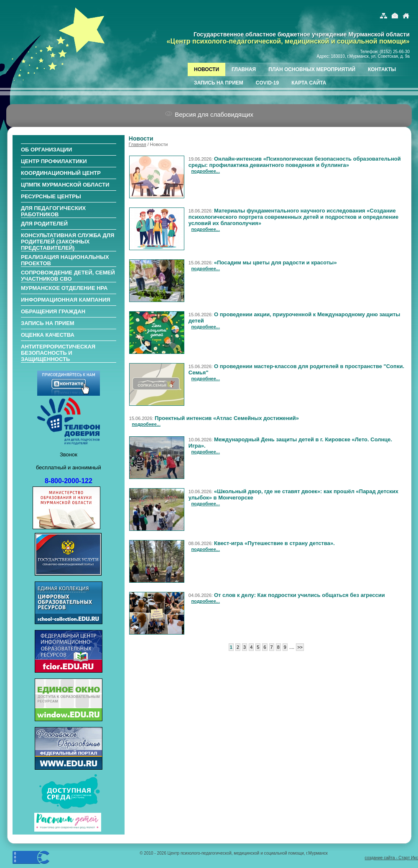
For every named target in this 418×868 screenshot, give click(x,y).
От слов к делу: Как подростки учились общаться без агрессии (299, 595)
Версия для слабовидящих (209, 114)
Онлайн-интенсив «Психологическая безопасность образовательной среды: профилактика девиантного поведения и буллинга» (295, 162)
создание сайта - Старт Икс (391, 858)
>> (300, 647)
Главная (138, 144)
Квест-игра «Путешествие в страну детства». (274, 543)
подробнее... (205, 171)
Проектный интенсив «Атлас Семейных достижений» (227, 418)
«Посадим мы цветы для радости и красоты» (275, 262)
